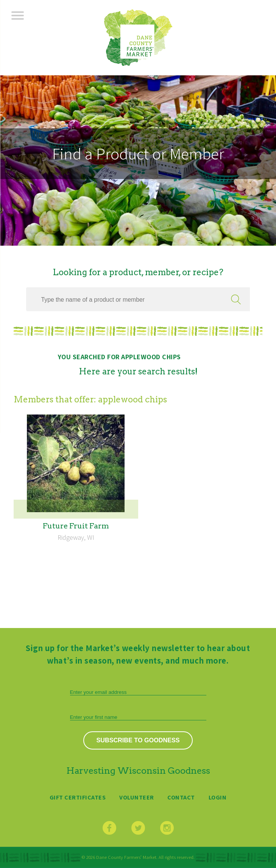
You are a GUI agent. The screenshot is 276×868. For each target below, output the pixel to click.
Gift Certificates (78, 797)
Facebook (109, 828)
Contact (181, 797)
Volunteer (137, 797)
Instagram (167, 828)
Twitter (138, 828)
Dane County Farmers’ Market (138, 38)
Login (218, 797)
